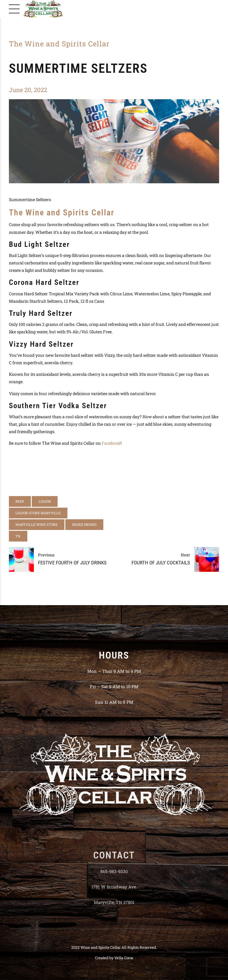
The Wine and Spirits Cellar (59, 44)
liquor (45, 501)
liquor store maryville (38, 513)
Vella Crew (124, 958)
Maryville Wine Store (37, 524)
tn (18, 536)
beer (20, 501)
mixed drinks (84, 524)
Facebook (111, 443)
